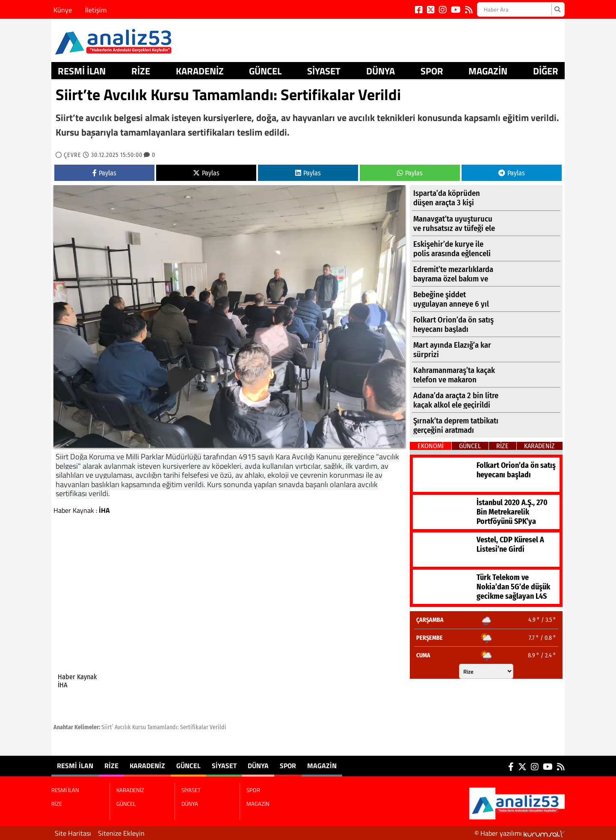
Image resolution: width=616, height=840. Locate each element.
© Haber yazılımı (520, 833)
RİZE (141, 71)
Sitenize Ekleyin (121, 833)
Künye (63, 10)
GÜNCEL (265, 71)
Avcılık (123, 727)
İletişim (96, 10)
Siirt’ (107, 727)
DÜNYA (381, 71)
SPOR (432, 71)
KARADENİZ (200, 71)
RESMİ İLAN (82, 71)
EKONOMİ (431, 446)
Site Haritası (73, 833)
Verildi (218, 727)
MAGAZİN (488, 71)
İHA (104, 510)
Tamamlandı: (163, 727)
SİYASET (324, 71)
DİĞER (546, 71)
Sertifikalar (194, 727)
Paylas (104, 173)
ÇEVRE (73, 155)
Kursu (139, 727)
